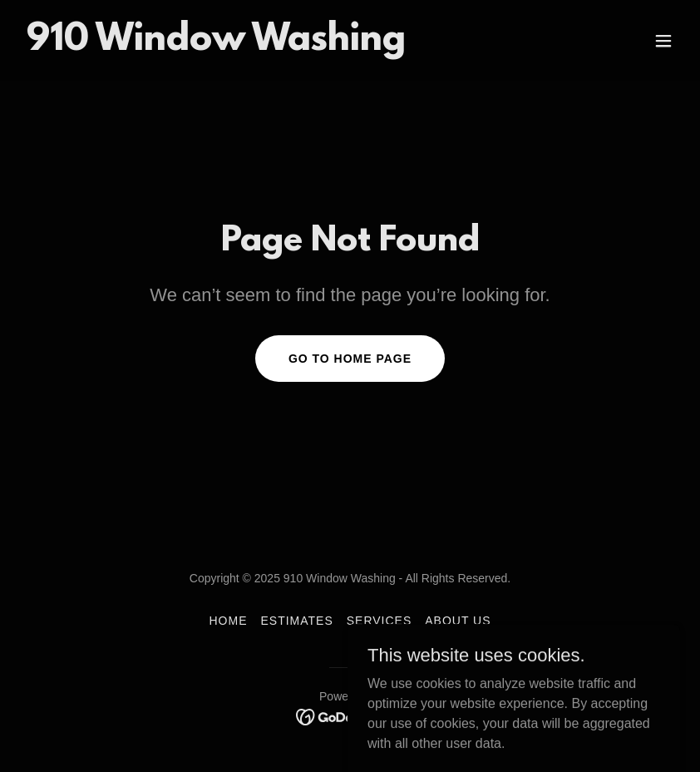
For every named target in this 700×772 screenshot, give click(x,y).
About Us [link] (458, 621)
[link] (216, 45)
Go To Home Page (350, 359)
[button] (663, 41)
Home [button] (228, 621)
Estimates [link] (296, 621)
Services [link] (380, 621)
